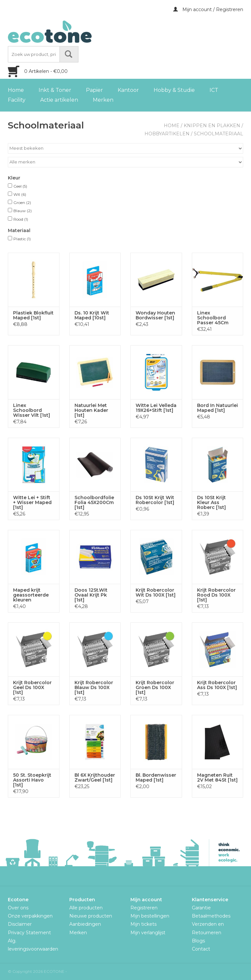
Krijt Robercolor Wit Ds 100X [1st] (156, 593)
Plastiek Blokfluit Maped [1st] (33, 315)
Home (16, 90)
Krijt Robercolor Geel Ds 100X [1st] (32, 688)
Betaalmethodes (211, 916)
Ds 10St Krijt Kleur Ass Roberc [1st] (211, 503)
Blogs (198, 941)
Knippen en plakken (212, 126)
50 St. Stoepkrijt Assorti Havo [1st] (32, 780)
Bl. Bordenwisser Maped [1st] (156, 778)
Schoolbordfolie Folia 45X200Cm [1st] (94, 503)
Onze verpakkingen (30, 916)
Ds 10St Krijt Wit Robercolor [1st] (155, 500)
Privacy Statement (29, 933)
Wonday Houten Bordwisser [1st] (155, 315)
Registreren (144, 908)
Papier (94, 90)
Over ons (18, 908)
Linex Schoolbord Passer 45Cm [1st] (213, 318)
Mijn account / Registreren (208, 9)
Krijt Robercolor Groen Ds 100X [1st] (155, 688)
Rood (21, 219)
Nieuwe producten (91, 916)
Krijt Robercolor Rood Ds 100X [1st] (216, 595)
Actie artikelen (59, 100)
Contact (201, 949)
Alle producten (86, 908)
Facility (17, 100)
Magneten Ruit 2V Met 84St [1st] (217, 778)
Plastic (22, 239)
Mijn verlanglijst (148, 933)
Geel (20, 186)
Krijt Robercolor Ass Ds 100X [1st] (217, 685)
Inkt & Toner (55, 90)
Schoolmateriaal (218, 134)
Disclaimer (20, 924)
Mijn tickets (143, 924)
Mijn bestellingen (150, 916)
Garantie (201, 908)
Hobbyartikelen (167, 134)
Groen (22, 203)
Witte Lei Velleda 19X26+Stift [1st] (156, 408)
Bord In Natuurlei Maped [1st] (218, 408)
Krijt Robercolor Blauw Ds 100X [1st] (94, 688)
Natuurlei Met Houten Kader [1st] (91, 410)
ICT (214, 90)
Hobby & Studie (174, 90)
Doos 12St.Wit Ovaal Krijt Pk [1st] (91, 595)
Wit (20, 194)
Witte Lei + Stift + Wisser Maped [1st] (32, 503)
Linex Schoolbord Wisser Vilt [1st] (32, 410)
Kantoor (128, 90)
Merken (103, 100)
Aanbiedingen (85, 924)
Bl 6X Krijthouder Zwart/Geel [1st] (95, 778)
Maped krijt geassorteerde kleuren (31, 595)
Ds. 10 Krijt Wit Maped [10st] (92, 315)
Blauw (23, 211)
